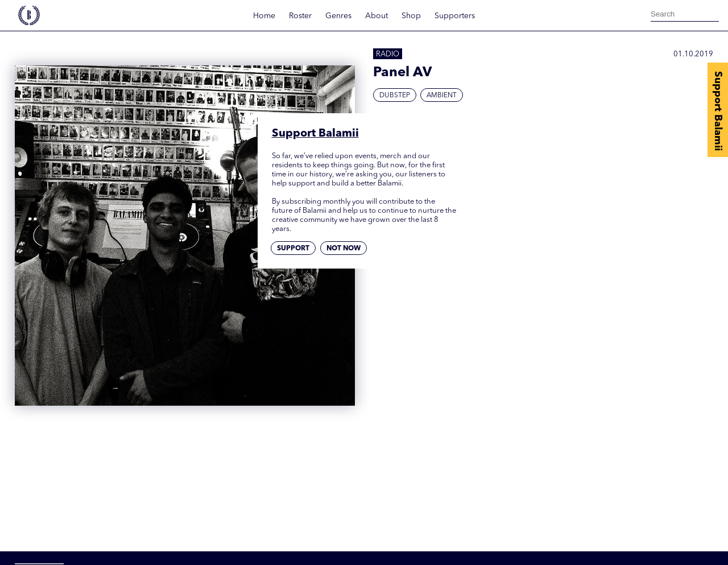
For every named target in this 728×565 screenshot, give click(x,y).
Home (264, 16)
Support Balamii (718, 111)
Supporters (455, 16)
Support (293, 249)
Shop (411, 16)
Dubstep (395, 96)
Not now (344, 249)
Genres (338, 16)
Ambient (442, 96)
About (377, 16)
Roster (300, 16)
